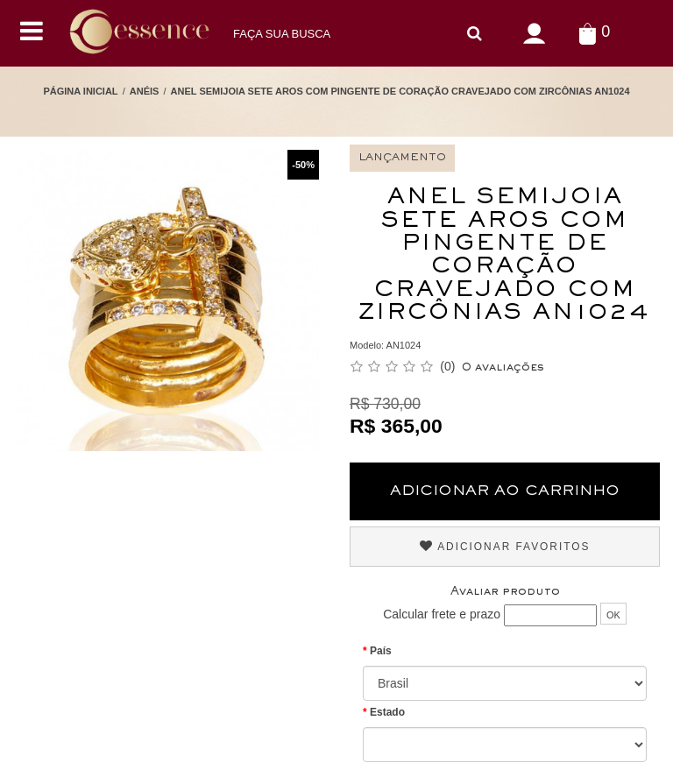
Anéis (145, 91)
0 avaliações (503, 368)
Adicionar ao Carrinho (505, 491)
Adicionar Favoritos (505, 546)
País (381, 651)
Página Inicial (80, 91)
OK (613, 615)
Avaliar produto (505, 592)
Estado (387, 712)
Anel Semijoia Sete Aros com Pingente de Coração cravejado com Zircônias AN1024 (400, 91)
